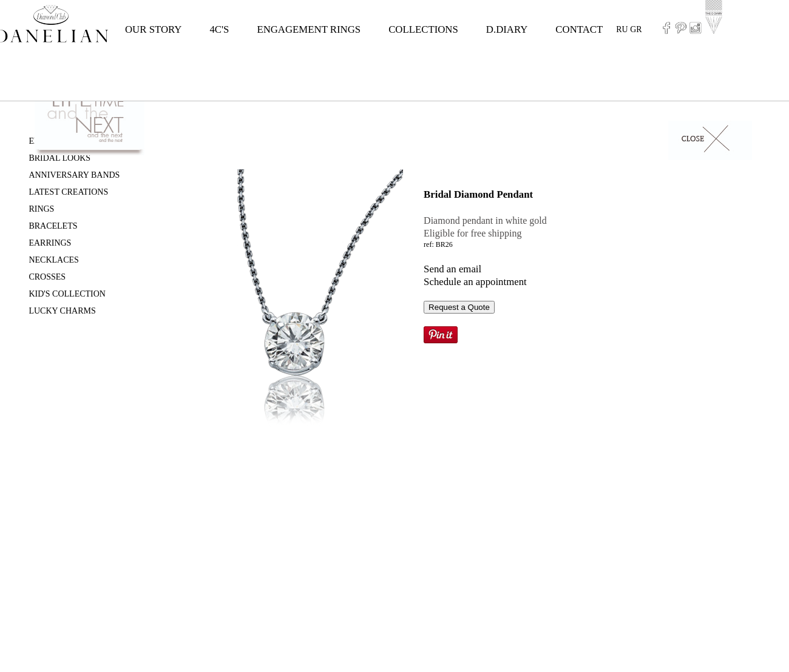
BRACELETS (53, 226)
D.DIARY (507, 29)
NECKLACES (53, 260)
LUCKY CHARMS (62, 311)
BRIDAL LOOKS (59, 158)
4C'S (219, 29)
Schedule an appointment (475, 282)
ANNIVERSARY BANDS (74, 175)
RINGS (41, 209)
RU (622, 29)
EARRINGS (50, 243)
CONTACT (579, 29)
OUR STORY (153, 29)
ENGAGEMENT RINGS (309, 29)
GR (636, 29)
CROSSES (47, 277)
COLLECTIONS (423, 29)
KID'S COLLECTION (67, 294)
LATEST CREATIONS (68, 192)
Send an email (452, 269)
